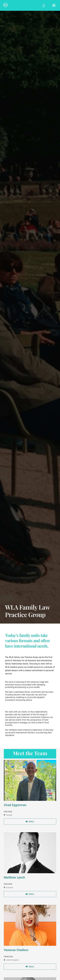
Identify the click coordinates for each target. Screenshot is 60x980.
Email (30, 822)
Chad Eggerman (15, 805)
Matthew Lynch (14, 877)
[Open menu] (54, 5)
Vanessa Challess (16, 950)
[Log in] (44, 5)
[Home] (6, 5)
